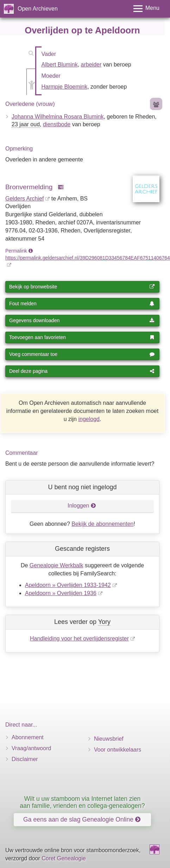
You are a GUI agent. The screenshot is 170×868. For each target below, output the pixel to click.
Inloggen (82, 506)
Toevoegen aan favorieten (82, 337)
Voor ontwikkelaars (118, 750)
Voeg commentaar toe (82, 354)
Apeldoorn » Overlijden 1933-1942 (68, 585)
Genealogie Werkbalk (56, 565)
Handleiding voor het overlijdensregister (79, 639)
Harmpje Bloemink (65, 87)
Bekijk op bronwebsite (82, 287)
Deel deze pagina (82, 371)
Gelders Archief (24, 199)
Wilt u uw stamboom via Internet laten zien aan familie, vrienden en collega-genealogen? (82, 802)
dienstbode (57, 124)
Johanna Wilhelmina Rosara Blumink (58, 117)
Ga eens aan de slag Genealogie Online (82, 819)
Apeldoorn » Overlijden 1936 (61, 593)
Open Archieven (38, 9)
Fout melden (82, 304)
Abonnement (28, 737)
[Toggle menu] (146, 9)
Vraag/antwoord (31, 748)
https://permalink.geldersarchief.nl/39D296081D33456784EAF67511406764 (88, 258)
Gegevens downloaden (82, 320)
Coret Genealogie (64, 858)
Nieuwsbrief (109, 739)
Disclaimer (25, 759)
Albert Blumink (60, 65)
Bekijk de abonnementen (102, 524)
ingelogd (89, 419)
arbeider (91, 65)
